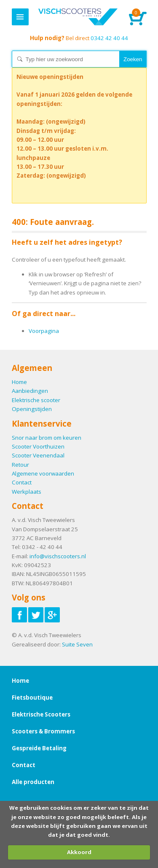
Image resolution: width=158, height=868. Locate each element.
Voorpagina (44, 331)
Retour (20, 465)
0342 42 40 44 (79, 38)
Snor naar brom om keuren (47, 438)
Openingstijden (32, 409)
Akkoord (79, 852)
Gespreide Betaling (39, 748)
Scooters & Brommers (43, 731)
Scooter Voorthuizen (38, 446)
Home (78, 17)
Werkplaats (27, 492)
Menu (20, 17)
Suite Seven (77, 644)
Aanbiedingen (30, 391)
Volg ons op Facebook (19, 615)
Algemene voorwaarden (43, 473)
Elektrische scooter (36, 400)
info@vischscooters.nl (58, 556)
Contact (22, 482)
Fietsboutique (32, 698)
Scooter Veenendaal (38, 455)
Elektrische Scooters (41, 714)
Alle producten (33, 782)
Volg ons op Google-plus (52, 615)
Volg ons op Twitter (36, 615)
